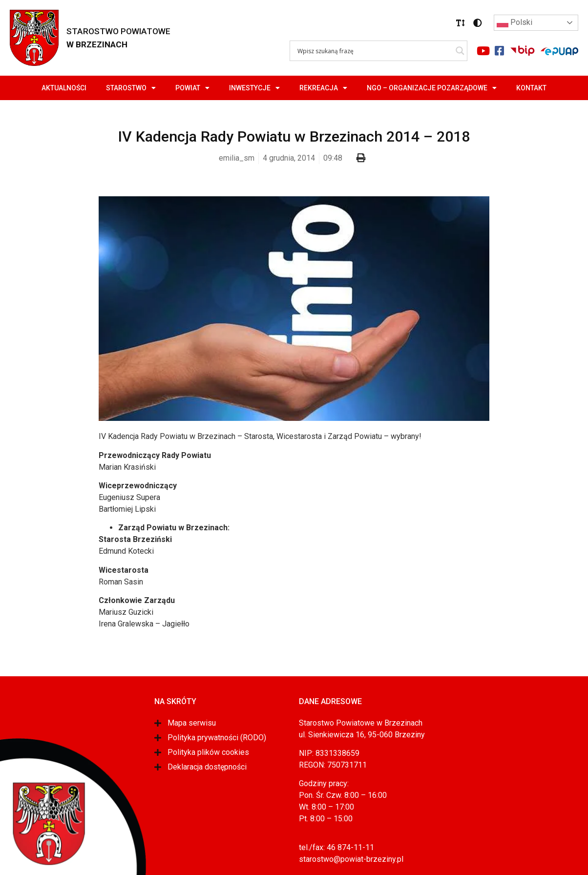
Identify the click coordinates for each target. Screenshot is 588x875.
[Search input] (374, 51)
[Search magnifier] (460, 51)
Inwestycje (254, 88)
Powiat (192, 88)
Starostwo (131, 88)
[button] (461, 23)
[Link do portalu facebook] (499, 51)
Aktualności (64, 88)
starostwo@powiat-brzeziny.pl (351, 859)
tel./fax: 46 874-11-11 (336, 847)
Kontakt (531, 88)
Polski (514, 23)
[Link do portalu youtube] (483, 51)
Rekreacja (323, 88)
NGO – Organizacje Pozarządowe (432, 88)
